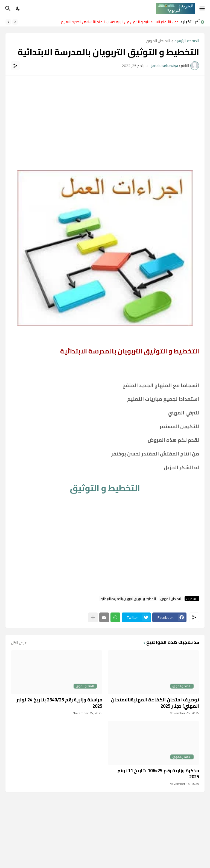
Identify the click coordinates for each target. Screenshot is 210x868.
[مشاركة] (15, 66)
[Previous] (15, 22)
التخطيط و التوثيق (105, 488)
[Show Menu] (202, 8)
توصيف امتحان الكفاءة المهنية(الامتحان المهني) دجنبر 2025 (155, 703)
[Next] (8, 22)
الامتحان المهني (158, 41)
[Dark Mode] (18, 8)
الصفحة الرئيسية (187, 41)
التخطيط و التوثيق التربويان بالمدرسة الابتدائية (128, 599)
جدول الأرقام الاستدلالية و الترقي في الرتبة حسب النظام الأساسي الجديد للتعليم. (118, 22)
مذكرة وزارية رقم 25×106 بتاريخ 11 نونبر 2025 (158, 774)
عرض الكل (19, 643)
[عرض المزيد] (93, 617)
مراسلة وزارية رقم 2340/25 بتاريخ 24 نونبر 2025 (59, 703)
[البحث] (7, 8)
